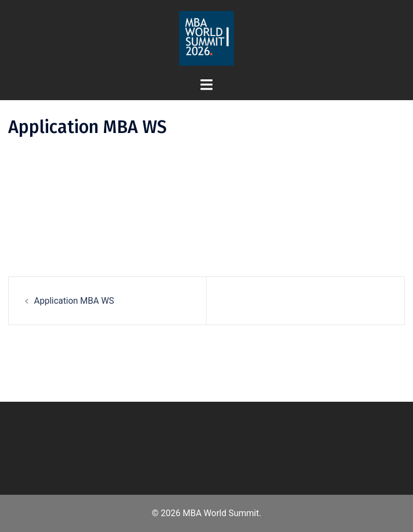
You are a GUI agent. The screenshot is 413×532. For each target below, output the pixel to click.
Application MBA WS (74, 301)
